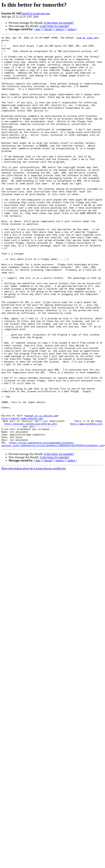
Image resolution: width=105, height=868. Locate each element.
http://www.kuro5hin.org (86, 501)
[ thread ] (48, 29)
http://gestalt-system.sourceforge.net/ (31, 501)
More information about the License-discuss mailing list (34, 550)
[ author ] (72, 29)
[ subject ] (60, 29)
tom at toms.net (87, 38)
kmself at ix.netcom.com (36, 13)
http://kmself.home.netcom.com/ (22, 495)
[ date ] (38, 29)
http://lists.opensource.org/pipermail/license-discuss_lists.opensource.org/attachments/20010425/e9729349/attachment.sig (52, 526)
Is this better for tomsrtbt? (59, 23)
